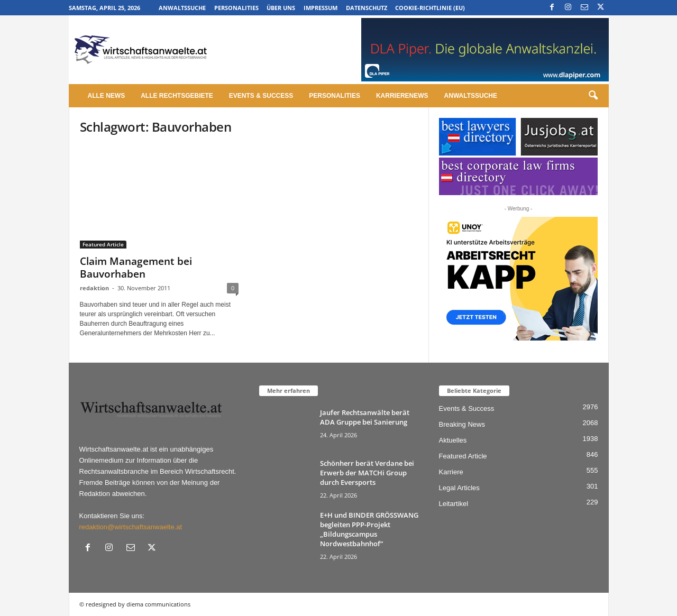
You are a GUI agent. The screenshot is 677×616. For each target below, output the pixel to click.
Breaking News (462, 424)
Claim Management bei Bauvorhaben (136, 268)
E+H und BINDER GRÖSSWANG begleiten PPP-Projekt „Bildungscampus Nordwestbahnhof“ (369, 529)
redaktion (94, 288)
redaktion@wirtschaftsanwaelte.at (131, 527)
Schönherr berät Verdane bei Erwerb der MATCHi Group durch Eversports (367, 473)
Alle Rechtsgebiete (177, 96)
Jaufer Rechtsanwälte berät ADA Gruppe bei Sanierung (365, 417)
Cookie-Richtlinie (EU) (430, 8)
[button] (593, 96)
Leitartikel (454, 504)
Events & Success (261, 96)
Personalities (236, 8)
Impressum (321, 8)
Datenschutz (367, 8)
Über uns (281, 8)
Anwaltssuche (182, 8)
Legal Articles (459, 488)
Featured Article (103, 244)
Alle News (107, 96)
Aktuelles (453, 440)
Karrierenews (402, 96)
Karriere (451, 472)
